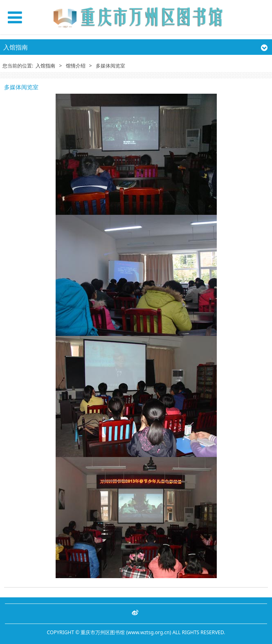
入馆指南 (45, 66)
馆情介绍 (76, 66)
